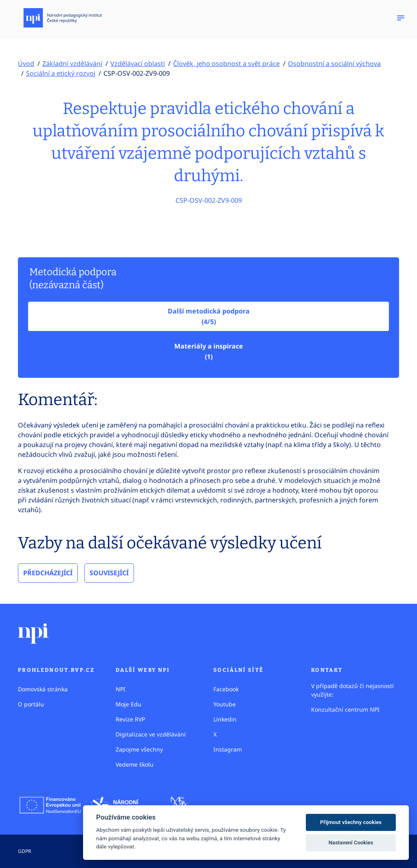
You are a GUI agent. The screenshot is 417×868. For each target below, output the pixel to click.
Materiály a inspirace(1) (209, 351)
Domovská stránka (43, 689)
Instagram (228, 749)
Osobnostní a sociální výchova (334, 64)
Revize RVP (130, 719)
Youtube (225, 704)
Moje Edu (128, 704)
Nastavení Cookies (351, 843)
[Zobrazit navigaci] (401, 18)
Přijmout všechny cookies (351, 822)
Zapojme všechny (139, 749)
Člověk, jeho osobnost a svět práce (226, 64)
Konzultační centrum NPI (345, 709)
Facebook (226, 689)
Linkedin (225, 719)
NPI (121, 689)
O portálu (31, 704)
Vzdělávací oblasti (138, 64)
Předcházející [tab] (48, 573)
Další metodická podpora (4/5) (209, 316)
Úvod (26, 64)
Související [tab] (109, 573)
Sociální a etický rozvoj (61, 73)
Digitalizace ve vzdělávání (151, 734)
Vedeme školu (135, 764)
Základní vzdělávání (72, 64)
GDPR (24, 851)
